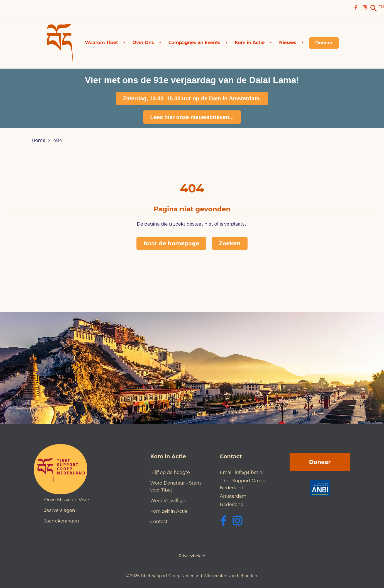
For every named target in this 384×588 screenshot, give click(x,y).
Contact (159, 522)
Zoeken (230, 243)
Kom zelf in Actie (169, 511)
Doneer (320, 462)
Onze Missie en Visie (67, 500)
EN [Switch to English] (381, 7)
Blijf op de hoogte (170, 472)
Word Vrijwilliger (169, 501)
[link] (374, 8)
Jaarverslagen (60, 510)
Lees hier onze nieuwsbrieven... (192, 117)
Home (39, 141)
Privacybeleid (192, 556)
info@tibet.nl (249, 472)
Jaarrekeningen (62, 521)
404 (58, 141)
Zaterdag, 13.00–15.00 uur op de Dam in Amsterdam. (192, 98)
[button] (105, 43)
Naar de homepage (171, 243)
